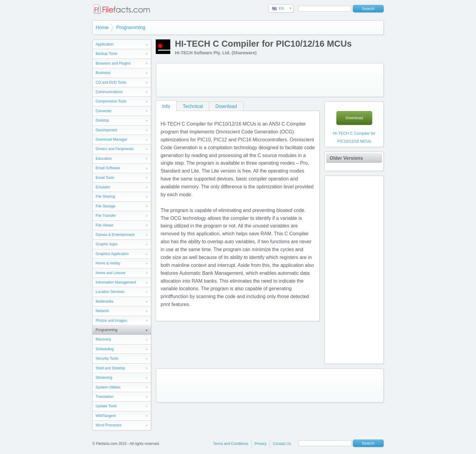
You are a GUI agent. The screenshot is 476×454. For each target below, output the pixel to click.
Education (104, 159)
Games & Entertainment (115, 235)
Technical (193, 106)
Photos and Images (111, 321)
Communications (109, 92)
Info (166, 106)
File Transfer (106, 216)
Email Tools (105, 178)
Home (102, 27)
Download (226, 106)
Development (106, 130)
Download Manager (111, 140)
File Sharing (105, 197)
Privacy (261, 444)
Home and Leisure (110, 273)
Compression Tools (111, 101)
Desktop (102, 120)
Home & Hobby (108, 263)
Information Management (116, 282)
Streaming (104, 378)
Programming (131, 27)
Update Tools (106, 406)
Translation (105, 397)
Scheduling (105, 349)
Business (103, 73)
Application (105, 44)
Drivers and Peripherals (115, 149)
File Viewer (105, 225)
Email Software (108, 168)
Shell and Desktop (110, 368)
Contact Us (282, 444)
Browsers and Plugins (113, 63)
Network (102, 311)
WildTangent (106, 416)
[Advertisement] (270, 80)
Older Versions (346, 158)
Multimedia (104, 301)
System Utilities (108, 387)
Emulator (103, 187)
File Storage (105, 206)
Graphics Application (112, 254)
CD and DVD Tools (111, 82)
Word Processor (109, 425)
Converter (104, 111)
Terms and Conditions (231, 444)
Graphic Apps (107, 244)
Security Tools (107, 358)
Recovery (103, 339)
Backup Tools (106, 54)
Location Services (110, 292)
